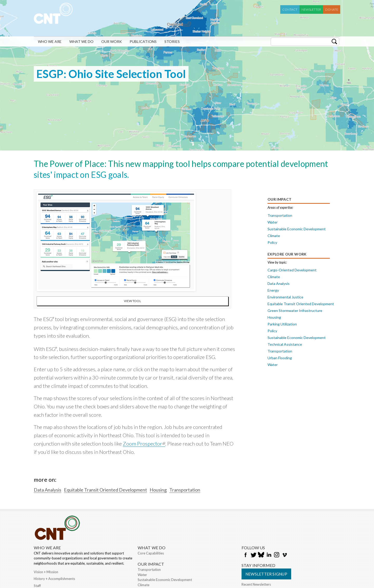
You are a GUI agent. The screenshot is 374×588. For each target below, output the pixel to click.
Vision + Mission (46, 572)
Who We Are (50, 41)
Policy (272, 242)
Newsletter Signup (266, 574)
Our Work (112, 41)
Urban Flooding (280, 358)
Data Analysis (279, 283)
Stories (172, 41)
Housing (274, 317)
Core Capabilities (151, 553)
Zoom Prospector (144, 443)
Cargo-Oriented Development (292, 270)
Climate (274, 236)
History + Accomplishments (54, 579)
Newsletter (311, 9)
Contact (290, 9)
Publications (143, 41)
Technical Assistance (285, 344)
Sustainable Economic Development (297, 229)
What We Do (81, 41)
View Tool (132, 301)
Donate (332, 9)
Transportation (280, 215)
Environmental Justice (285, 297)
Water (273, 222)
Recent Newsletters (256, 584)
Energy (273, 290)
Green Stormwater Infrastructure (295, 311)
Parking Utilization (282, 324)
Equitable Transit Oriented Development (301, 304)
